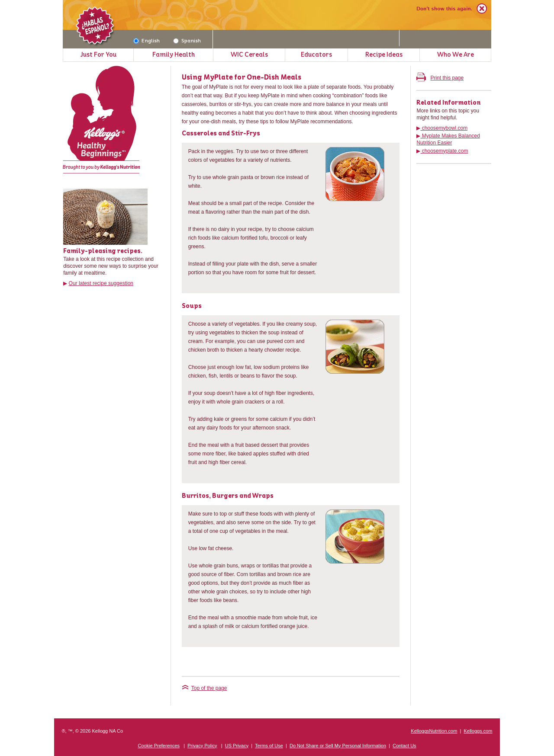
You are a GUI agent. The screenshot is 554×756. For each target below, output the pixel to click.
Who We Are (456, 55)
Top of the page (205, 688)
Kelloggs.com (478, 731)
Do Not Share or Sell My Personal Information (338, 746)
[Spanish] (176, 41)
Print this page (440, 78)
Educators (316, 55)
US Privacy (237, 746)
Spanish (191, 41)
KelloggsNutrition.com (434, 731)
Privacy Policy (202, 746)
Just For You (98, 55)
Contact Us (404, 746)
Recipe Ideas (384, 55)
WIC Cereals (249, 55)
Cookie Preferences (159, 746)
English (151, 41)
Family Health (174, 55)
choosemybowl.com (444, 128)
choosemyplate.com (444, 151)
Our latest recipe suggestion (101, 283)
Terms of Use (269, 746)
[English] (136, 41)
